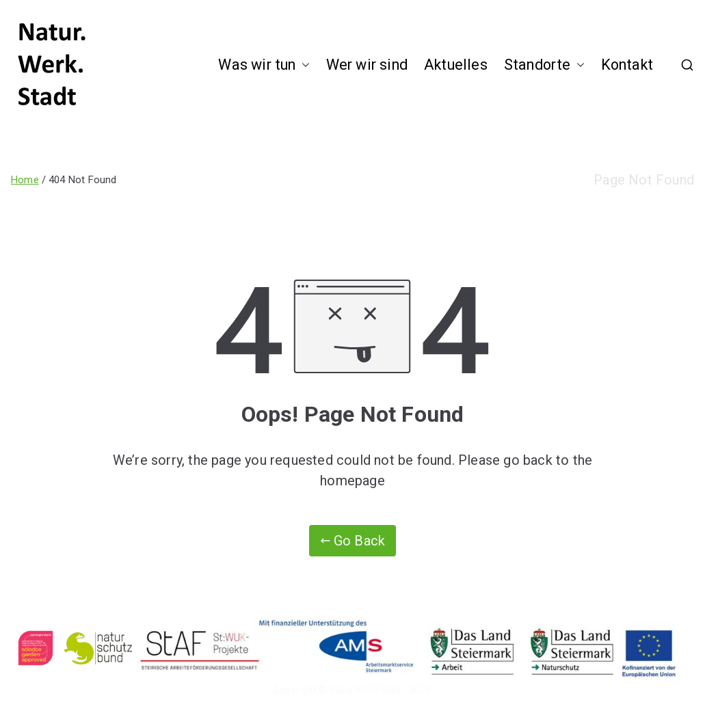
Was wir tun (264, 65)
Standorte (544, 65)
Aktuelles (456, 65)
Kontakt (627, 65)
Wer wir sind (367, 65)
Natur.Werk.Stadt (367, 690)
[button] (303, 65)
